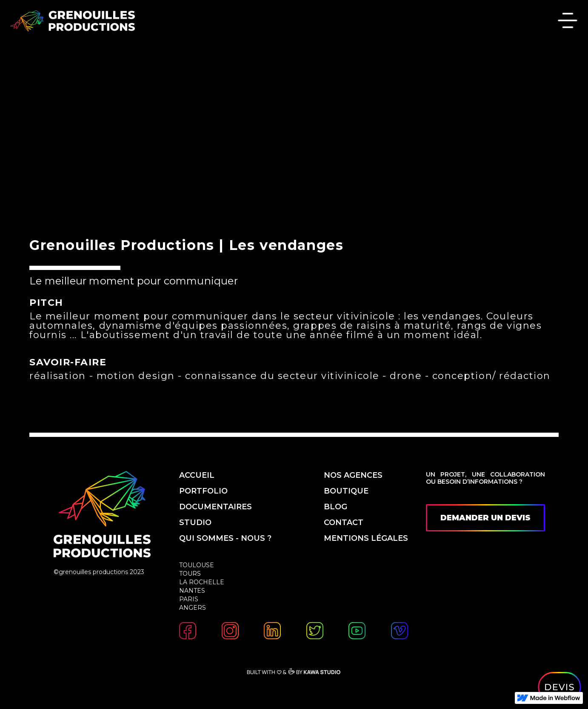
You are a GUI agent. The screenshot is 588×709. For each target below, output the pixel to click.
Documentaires (216, 507)
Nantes (192, 591)
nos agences (353, 475)
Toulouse (197, 565)
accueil (197, 475)
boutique (346, 491)
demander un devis (485, 518)
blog (335, 507)
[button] (568, 22)
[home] (73, 21)
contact (344, 522)
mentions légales (366, 538)
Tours (190, 574)
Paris (189, 599)
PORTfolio (203, 491)
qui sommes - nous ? (226, 538)
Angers (193, 608)
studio (195, 522)
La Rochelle (202, 582)
